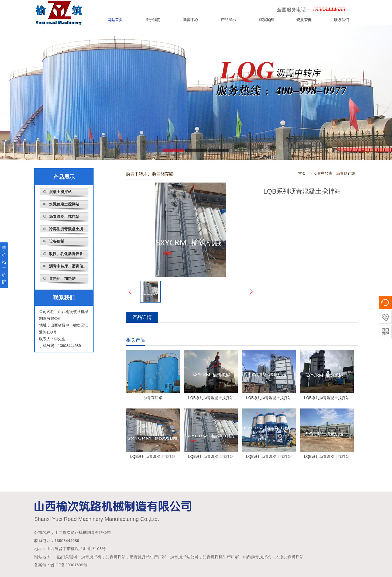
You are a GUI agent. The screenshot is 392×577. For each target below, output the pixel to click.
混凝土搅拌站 (60, 192)
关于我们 (153, 20)
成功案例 (266, 20)
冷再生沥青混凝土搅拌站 (69, 229)
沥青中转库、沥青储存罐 (69, 266)
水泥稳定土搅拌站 (64, 204)
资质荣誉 (304, 20)
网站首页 (115, 20)
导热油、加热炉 (62, 279)
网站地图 (42, 557)
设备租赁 (57, 241)
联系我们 (342, 20)
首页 (302, 174)
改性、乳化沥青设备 (66, 254)
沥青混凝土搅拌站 (64, 217)
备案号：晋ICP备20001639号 (61, 565)
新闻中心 (191, 20)
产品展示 (228, 20)
